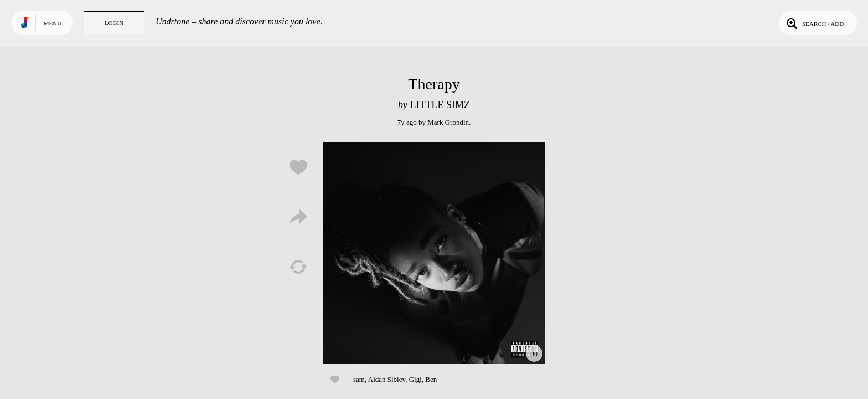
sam (359, 379)
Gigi (415, 379)
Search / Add (814, 23)
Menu (53, 23)
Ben (431, 379)
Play (434, 253)
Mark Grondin (448, 122)
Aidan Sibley (387, 379)
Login (114, 23)
